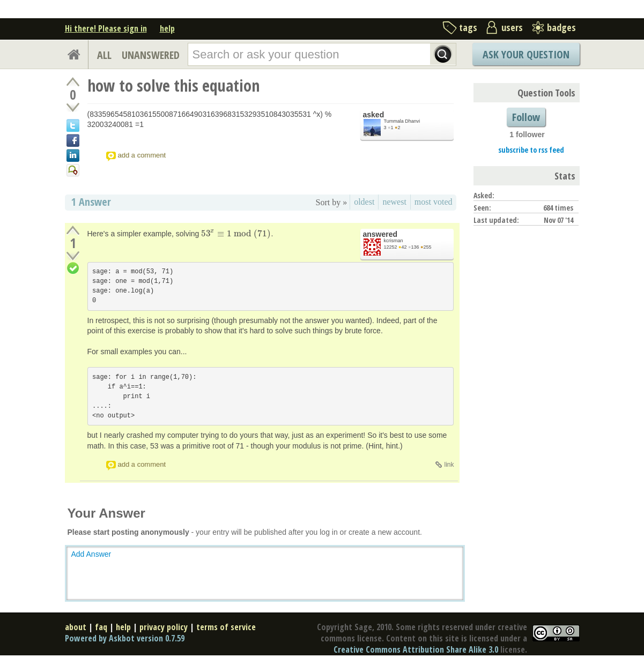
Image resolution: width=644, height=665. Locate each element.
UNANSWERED (151, 55)
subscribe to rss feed (531, 150)
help (167, 28)
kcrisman (394, 241)
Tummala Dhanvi (402, 121)
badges (561, 27)
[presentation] (236, 234)
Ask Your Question (526, 54)
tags (468, 27)
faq (101, 627)
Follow (526, 117)
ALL (104, 55)
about (76, 627)
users (512, 27)
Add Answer (91, 554)
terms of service (226, 627)
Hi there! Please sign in (106, 28)
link (449, 465)
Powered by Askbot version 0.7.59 (125, 638)
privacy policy (164, 627)
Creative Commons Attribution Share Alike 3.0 (416, 649)
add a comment (142, 155)
